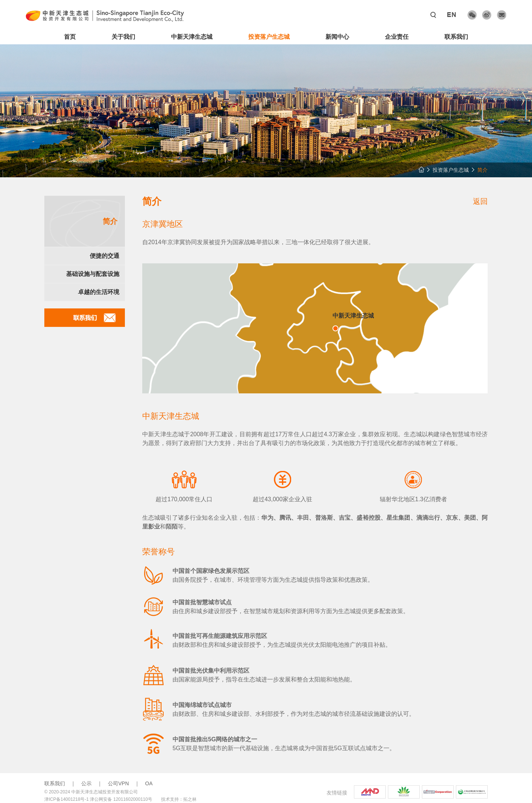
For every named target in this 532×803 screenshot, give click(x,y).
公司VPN (118, 783)
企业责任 (397, 37)
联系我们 (456, 37)
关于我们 (123, 37)
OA (149, 783)
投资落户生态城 (269, 37)
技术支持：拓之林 (179, 799)
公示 (86, 783)
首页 (70, 37)
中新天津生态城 (192, 37)
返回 (480, 201)
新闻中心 (337, 37)
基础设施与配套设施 (93, 274)
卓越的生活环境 (99, 292)
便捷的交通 (105, 256)
